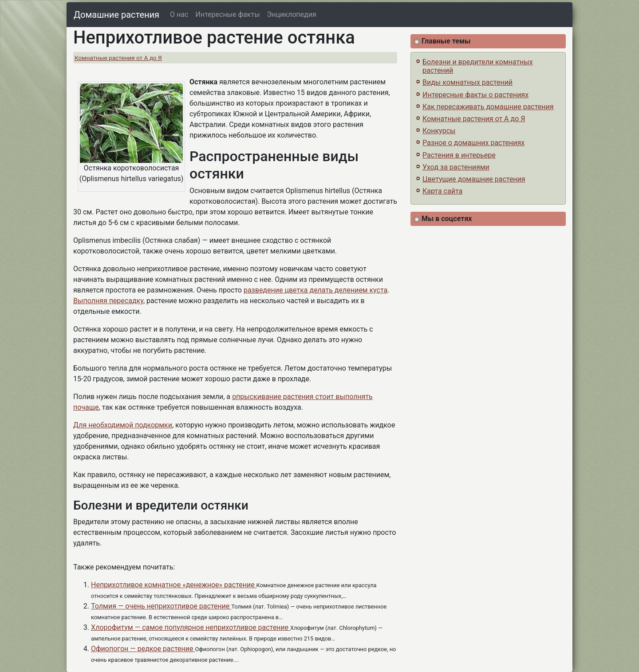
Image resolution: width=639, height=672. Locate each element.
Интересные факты (227, 14)
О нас (179, 14)
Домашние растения (116, 15)
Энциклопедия (292, 14)
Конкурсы (439, 131)
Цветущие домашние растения (474, 179)
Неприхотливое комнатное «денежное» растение (174, 585)
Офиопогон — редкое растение (143, 649)
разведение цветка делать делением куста (316, 290)
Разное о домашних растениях (473, 143)
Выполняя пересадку (108, 301)
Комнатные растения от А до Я (118, 58)
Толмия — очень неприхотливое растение (161, 606)
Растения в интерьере (459, 155)
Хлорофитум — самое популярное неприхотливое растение (191, 627)
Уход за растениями (456, 167)
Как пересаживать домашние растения (488, 107)
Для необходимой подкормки (123, 425)
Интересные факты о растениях (475, 95)
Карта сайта (442, 191)
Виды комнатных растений (467, 82)
